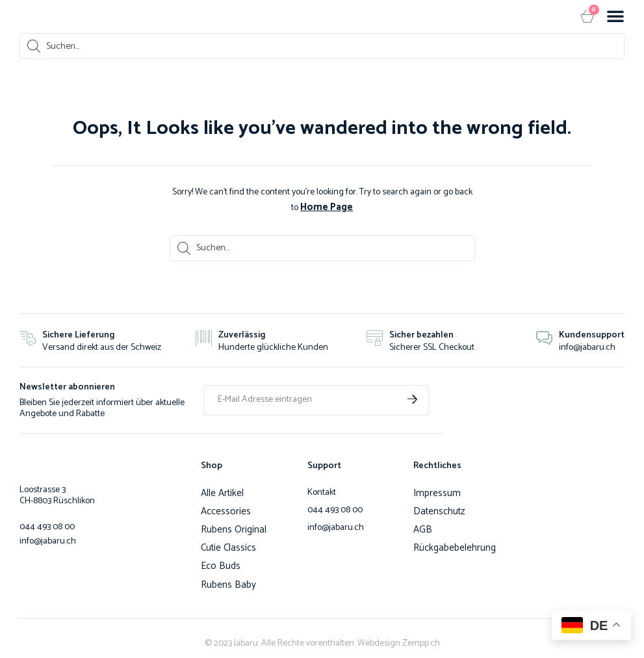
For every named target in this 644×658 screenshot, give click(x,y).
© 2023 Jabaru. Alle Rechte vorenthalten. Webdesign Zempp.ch (322, 639)
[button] (615, 16)
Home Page (327, 206)
